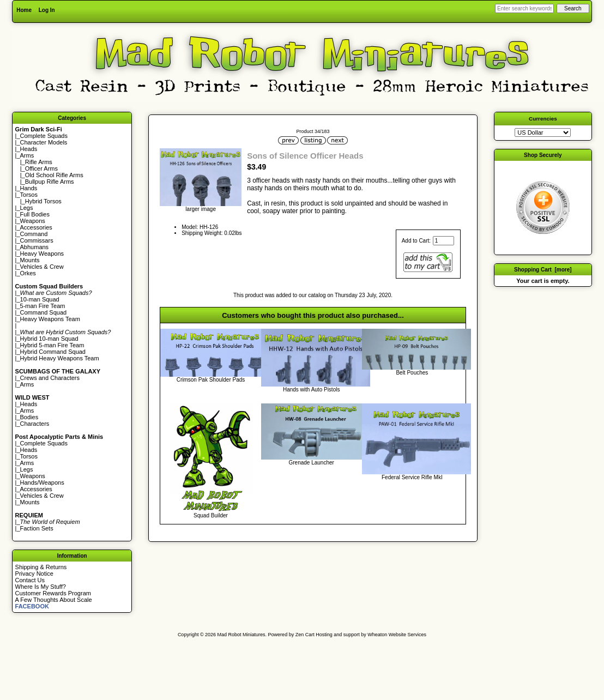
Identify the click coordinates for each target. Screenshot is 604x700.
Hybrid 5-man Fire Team (52, 345)
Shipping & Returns (41, 567)
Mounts (30, 260)
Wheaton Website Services (397, 635)
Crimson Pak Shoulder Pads (211, 380)
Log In (47, 10)
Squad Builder (211, 515)
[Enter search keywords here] (524, 8)
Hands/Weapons (42, 482)
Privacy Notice (34, 574)
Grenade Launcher (311, 463)
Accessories (36, 227)
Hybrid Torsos (43, 201)
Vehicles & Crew (42, 267)
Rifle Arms (39, 162)
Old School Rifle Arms (54, 175)
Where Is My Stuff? (41, 587)
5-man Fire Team (43, 306)
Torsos (29, 195)
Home (24, 10)
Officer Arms (41, 168)
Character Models (44, 142)
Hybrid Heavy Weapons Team (60, 358)
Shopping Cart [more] (543, 270)
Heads (29, 149)
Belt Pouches (412, 373)
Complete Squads (44, 136)
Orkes (28, 273)
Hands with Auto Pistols (312, 390)
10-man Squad (40, 299)
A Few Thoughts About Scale (54, 600)
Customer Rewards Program (53, 593)
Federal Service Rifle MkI (412, 477)
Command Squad (44, 312)
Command (34, 234)
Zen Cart (305, 635)
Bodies (29, 417)
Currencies (543, 119)
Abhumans (35, 247)
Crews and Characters (50, 378)
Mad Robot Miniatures (241, 635)
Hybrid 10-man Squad (49, 339)
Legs (27, 208)
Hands (29, 188)
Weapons (33, 221)
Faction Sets (37, 528)
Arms (27, 384)
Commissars (37, 240)
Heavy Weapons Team (50, 319)
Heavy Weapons (42, 254)
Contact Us (30, 580)
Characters (35, 424)
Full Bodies (35, 214)
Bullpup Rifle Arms (50, 182)
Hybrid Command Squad (53, 352)
